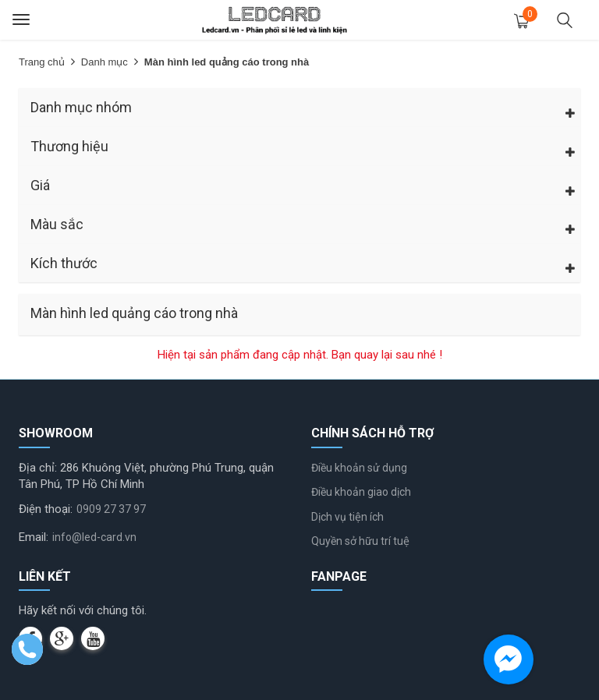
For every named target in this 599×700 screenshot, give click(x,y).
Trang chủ (42, 62)
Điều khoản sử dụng (359, 468)
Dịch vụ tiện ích (347, 517)
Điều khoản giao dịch (361, 492)
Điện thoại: (46, 509)
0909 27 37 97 (111, 509)
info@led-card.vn (94, 537)
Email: (34, 537)
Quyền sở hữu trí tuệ (360, 541)
